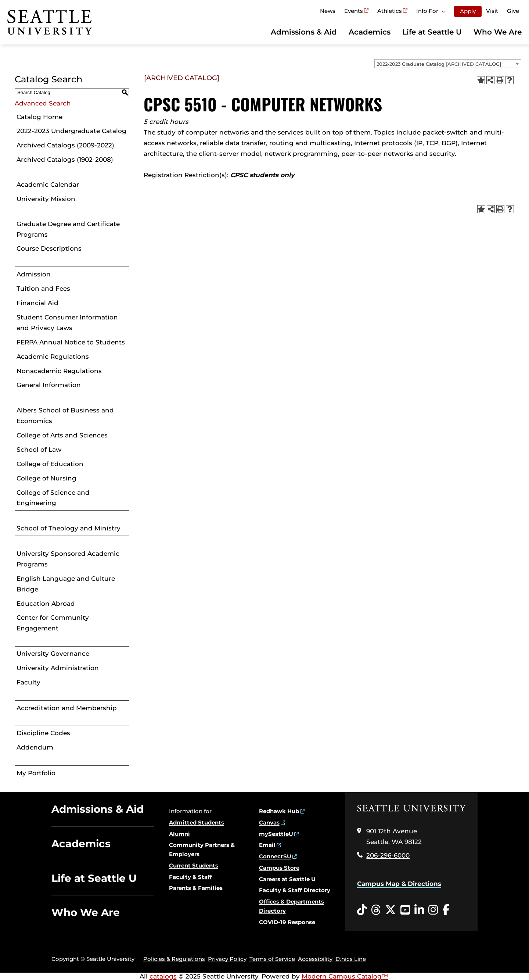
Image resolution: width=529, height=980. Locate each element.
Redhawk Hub (279, 811)
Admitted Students (197, 822)
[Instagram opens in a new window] (433, 910)
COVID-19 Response (287, 922)
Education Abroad (46, 604)
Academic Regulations (53, 357)
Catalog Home (39, 117)
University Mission (46, 199)
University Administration (58, 668)
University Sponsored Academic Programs (68, 559)
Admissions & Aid (304, 32)
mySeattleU (276, 834)
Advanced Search (43, 103)
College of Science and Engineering (53, 498)
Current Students (194, 865)
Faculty (28, 682)
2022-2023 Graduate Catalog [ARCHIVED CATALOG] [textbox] (439, 64)
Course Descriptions (49, 248)
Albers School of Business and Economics (65, 416)
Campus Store (279, 868)
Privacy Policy (227, 959)
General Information (49, 385)
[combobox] (448, 64)
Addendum (35, 747)
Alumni (179, 834)
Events (354, 11)
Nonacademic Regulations (59, 371)
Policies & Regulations (174, 959)
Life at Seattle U (432, 32)
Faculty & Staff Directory (295, 890)
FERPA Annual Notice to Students (71, 342)
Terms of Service (272, 959)
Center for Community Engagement (53, 623)
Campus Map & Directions (399, 884)
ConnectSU (275, 856)
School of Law (39, 450)
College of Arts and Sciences (62, 435)
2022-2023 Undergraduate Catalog (71, 131)
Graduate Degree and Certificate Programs (68, 229)
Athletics (390, 11)
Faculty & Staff (190, 877)
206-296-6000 (388, 855)
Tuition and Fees (43, 289)
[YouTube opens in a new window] (405, 910)
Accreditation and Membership (67, 708)
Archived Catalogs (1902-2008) (65, 160)
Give (513, 11)
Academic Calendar (48, 185)
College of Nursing (46, 478)
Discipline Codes (43, 733)
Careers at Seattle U (287, 879)
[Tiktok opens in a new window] (362, 910)
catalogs (163, 976)
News (328, 11)
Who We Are (498, 32)
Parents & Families (196, 888)
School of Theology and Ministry (69, 528)
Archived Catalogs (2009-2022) (65, 145)
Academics (370, 32)
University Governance (53, 654)
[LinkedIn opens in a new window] (419, 910)
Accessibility (315, 959)
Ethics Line (351, 959)
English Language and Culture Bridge (66, 584)
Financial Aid (37, 303)
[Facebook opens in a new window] (446, 910)
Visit (492, 11)
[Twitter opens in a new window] (391, 910)
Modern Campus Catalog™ (345, 976)
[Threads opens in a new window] (376, 910)
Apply (468, 11)
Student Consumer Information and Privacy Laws (67, 323)
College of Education (50, 464)
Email (267, 845)
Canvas (269, 822)
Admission (34, 274)
